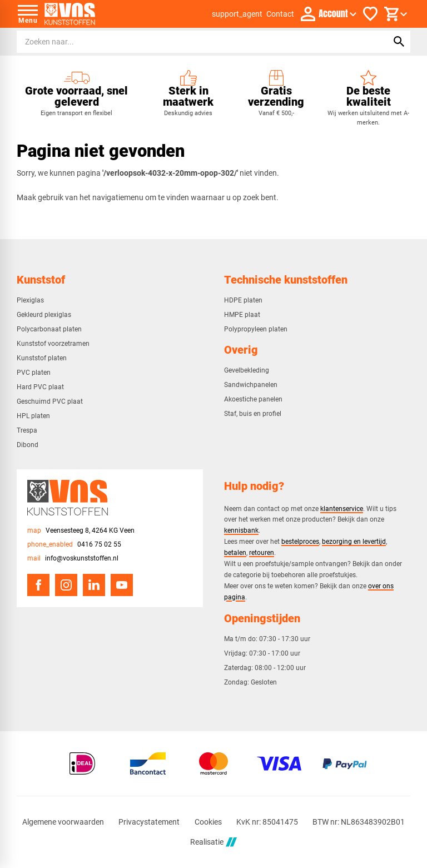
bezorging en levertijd (354, 541)
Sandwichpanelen (251, 385)
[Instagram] (66, 585)
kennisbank (241, 530)
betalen (235, 552)
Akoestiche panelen (253, 399)
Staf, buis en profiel (253, 414)
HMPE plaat (242, 315)
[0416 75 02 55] (74, 545)
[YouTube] (122, 585)
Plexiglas (30, 300)
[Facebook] (38, 585)
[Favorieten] (370, 14)
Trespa (27, 430)
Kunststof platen (42, 358)
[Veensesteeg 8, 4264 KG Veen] (81, 531)
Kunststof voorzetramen (53, 344)
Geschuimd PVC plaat (50, 401)
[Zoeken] (192, 42)
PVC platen (34, 373)
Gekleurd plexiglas (44, 315)
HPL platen (33, 416)
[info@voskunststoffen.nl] (73, 559)
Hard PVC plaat (40, 387)
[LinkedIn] (94, 585)
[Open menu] (28, 14)
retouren (262, 552)
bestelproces (300, 541)
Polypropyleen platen (256, 329)
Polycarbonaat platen (49, 329)
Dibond (28, 445)
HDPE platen (243, 300)
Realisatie (213, 842)
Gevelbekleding (247, 370)
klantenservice (342, 509)
